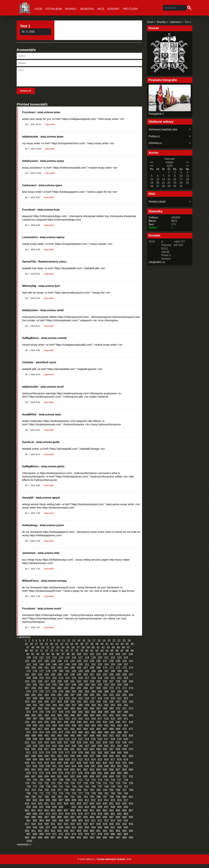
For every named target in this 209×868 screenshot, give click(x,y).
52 (53, 651)
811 (87, 804)
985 (40, 841)
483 (100, 736)
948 (119, 831)
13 (74, 644)
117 (80, 661)
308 (35, 702)
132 (73, 665)
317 (93, 702)
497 (85, 740)
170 (105, 672)
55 (68, 651)
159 (34, 672)
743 (74, 790)
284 (93, 695)
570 (131, 753)
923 (66, 828)
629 (85, 767)
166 (79, 672)
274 (28, 695)
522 (34, 746)
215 (74, 682)
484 (106, 736)
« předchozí (24, 641)
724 (60, 787)
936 (42, 831)
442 (48, 729)
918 (34, 828)
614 (93, 763)
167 (85, 672)
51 (48, 651)
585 (119, 757)
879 (100, 818)
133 (79, 665)
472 (28, 736)
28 (41, 648)
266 (85, 692)
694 (79, 780)
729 (92, 787)
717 (119, 784)
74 (57, 655)
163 (60, 672)
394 (60, 719)
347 (74, 709)
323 (27, 706)
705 (42, 784)
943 (87, 831)
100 (79, 658)
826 (79, 807)
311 (54, 702)
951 (34, 835)
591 (53, 760)
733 (118, 787)
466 (99, 733)
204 (111, 678)
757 (60, 794)
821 (47, 807)
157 (126, 668)
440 (35, 729)
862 (99, 814)
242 (35, 689)
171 (111, 672)
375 (42, 716)
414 (80, 723)
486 (119, 736)
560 (66, 753)
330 (73, 706)
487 (126, 736)
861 (92, 814)
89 (132, 655)
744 (80, 790)
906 (61, 824)
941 (74, 831)
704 (35, 784)
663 (92, 774)
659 (66, 774)
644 (74, 770)
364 (79, 712)
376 (48, 716)
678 (80, 777)
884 (27, 821)
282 (80, 695)
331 (79, 706)
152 (93, 668)
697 (99, 780)
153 (100, 668)
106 (118, 658)
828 (92, 807)
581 (93, 757)
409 (48, 723)
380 (74, 716)
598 (99, 760)
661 (79, 774)
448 (87, 729)
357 (34, 712)
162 (53, 672)
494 (66, 740)
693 (73, 780)
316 (87, 702)
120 (100, 661)
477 (61, 736)
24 (129, 644)
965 (125, 835)
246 (61, 689)
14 (79, 644)
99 (73, 658)
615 (100, 763)
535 (118, 746)
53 (58, 651)
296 (66, 699)
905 (54, 824)
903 (42, 824)
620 (27, 767)
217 (87, 682)
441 (42, 729)
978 (100, 838)
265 (79, 692)
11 (64, 644)
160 (40, 672)
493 (60, 740)
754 (40, 794)
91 (33, 658)
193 (40, 678)
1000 (29, 845)
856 (60, 814)
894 (92, 821)
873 (61, 818)
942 (80, 831)
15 (84, 644)
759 (73, 794)
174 (131, 672)
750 (119, 790)
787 (40, 801)
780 (100, 797)
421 (126, 723)
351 (100, 709)
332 (85, 706)
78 (77, 655)
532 (99, 746)
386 (113, 716)
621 (34, 767)
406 (28, 723)
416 (93, 723)
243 (42, 689)
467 (105, 733)
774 (61, 797)
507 (42, 743)
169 (99, 672)
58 (83, 651)
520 (126, 743)
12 (69, 644)
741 (61, 790)
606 (42, 763)
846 (100, 811)
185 (93, 675)
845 (93, 811)
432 (92, 726)
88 (127, 655)
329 (66, 706)
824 (66, 807)
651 (119, 770)
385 (106, 716)
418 (106, 723)
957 (73, 835)
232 (79, 685)
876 (80, 818)
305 (125, 699)
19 (104, 644)
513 (80, 743)
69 (31, 655)
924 (73, 828)
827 (85, 807)
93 (43, 658)
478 (68, 736)
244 (48, 689)
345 (61, 709)
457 (40, 733)
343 (48, 709)
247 (68, 689)
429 (73, 726)
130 (60, 665)
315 (80, 702)
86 (117, 655)
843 (80, 811)
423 (34, 726)
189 (119, 675)
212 (54, 682)
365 (85, 712)
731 (105, 787)
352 (106, 709)
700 (118, 780)
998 (125, 841)
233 (85, 685)
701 (125, 780)
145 (48, 668)
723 (53, 787)
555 (34, 753)
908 (74, 824)
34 (72, 648)
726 (73, 787)
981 (119, 838)
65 (118, 651)
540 (42, 750)
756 (53, 794)
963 (111, 835)
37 (87, 648)
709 (68, 784)
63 (108, 651)
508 (48, 743)
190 (126, 675)
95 (53, 658)
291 (34, 699)
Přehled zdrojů (157, 202)
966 (131, 835)
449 (93, 729)
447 (80, 729)
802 (28, 804)
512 (74, 743)
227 (47, 685)
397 (79, 719)
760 (79, 794)
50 (43, 651)
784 (126, 797)
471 (131, 733)
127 (40, 665)
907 (68, 824)
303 (111, 699)
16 (89, 644)
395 (66, 719)
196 (60, 678)
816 (119, 804)
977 (93, 838)
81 (92, 655)
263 (66, 692)
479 (74, 736)
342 (42, 709)
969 (42, 838)
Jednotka (87, 9)
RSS (129, 863)
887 (47, 821)
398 (85, 719)
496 (79, 740)
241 (28, 689)
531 (92, 746)
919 (40, 828)
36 (82, 648)
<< (152, 162)
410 (54, 723)
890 (66, 821)
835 (28, 811)
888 (53, 821)
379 (68, 716)
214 (68, 682)
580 (87, 757)
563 (85, 753)
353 (113, 709)
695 (85, 780)
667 (118, 774)
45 (127, 648)
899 (125, 821)
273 (131, 692)
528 (73, 746)
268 (99, 692)
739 (48, 790)
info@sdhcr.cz (157, 262)
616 (106, 763)
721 (40, 787)
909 (80, 824)
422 (27, 726)
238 (118, 685)
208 (28, 682)
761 (85, 794)
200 (85, 678)
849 (119, 811)
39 (97, 648)
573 (42, 757)
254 (113, 689)
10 (59, 644)
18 (99, 644)
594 (73, 760)
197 (66, 678)
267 (92, 692)
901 (28, 824)
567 (111, 753)
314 (74, 702)
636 (131, 767)
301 (99, 699)
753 (34, 794)
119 (93, 661)
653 (27, 774)
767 (125, 794)
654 (34, 774)
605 (35, 763)
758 (66, 794)
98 (68, 658)
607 (48, 763)
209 (35, 682)
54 (63, 651)
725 (66, 787)
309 (42, 702)
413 (74, 723)
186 (100, 675)
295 (60, 699)
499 (99, 740)
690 (53, 780)
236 (105, 685)
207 (131, 678)
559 (60, 753)
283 (87, 695)
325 (40, 706)
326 (47, 706)
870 (42, 818)
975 (80, 838)
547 (87, 750)
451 (106, 729)
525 (53, 746)
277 (48, 695)
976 (87, 838)
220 (106, 682)
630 (92, 767)
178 (48, 675)
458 (47, 733)
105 (111, 658)
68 (26, 655)
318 (100, 702)
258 (34, 692)
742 (68, 790)
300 (92, 699)
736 (28, 790)
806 (54, 804)
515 (93, 743)
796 (99, 801)
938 (54, 831)
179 (54, 675)
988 (60, 841)
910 (87, 824)
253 (106, 689)
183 (80, 675)
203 (105, 678)
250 (87, 689)
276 (42, 695)
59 (88, 651)
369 (111, 712)
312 (61, 702)
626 (66, 767)
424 (40, 726)
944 (93, 831)
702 (131, 780)
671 (35, 777)
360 (53, 712)
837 (42, 811)
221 (113, 682)
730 (99, 787)
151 (87, 668)
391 (40, 719)
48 (33, 651)
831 (111, 807)
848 (113, 811)
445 (68, 729)
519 (119, 743)
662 (85, 774)
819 (34, 807)
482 (93, 736)
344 (54, 709)
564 (92, 753)
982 (126, 838)
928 (99, 828)
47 (28, 651)
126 (34, 665)
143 (35, 668)
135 (92, 665)
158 (27, 672)
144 (42, 668)
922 (60, 828)
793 (79, 801)
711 (80, 784)
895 (99, 821)
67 (129, 651)
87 (122, 655)
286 (106, 695)
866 (125, 814)
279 (61, 695)
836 (35, 811)
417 (100, 723)
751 (126, 790)
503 (125, 740)
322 (126, 702)
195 (53, 678)
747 (100, 790)
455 (27, 733)
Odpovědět (50, 128)
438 (131, 726)
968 (35, 838)
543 (61, 750)
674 (54, 777)
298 (79, 699)
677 (74, 777)
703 (28, 784)
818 (27, 807)
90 (28, 658)
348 (80, 709)
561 (73, 753)
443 (54, 729)
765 (111, 794)
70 (36, 655)
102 (92, 658)
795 (92, 801)
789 (53, 801)
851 (27, 814)
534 (111, 746)
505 (28, 743)
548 (93, 750)
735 (131, 787)
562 (79, 753)
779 (93, 797)
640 (48, 770)
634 (118, 767)
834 (131, 807)
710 (74, 784)
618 (119, 763)
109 (28, 661)
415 (87, 723)
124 (126, 661)
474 (42, 736)
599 (105, 760)
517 (106, 743)
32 (62, 648)
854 (47, 814)
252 (100, 689)
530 (85, 746)
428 (66, 726)
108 (131, 658)
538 (28, 750)
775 (68, 797)
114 (61, 661)
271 (118, 692)
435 (111, 726)
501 (111, 740)
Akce (101, 9)
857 (66, 814)
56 (73, 651)
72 (47, 655)
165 (73, 672)
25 (26, 648)
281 (74, 695)
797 (105, 801)
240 (131, 685)
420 (119, 723)
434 (105, 726)
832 (118, 807)
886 (40, 821)
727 (79, 787)
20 (109, 644)
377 (54, 716)
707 (54, 784)
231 (73, 685)
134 (85, 665)
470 (125, 733)
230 (66, 685)
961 (99, 835)
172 (118, 672)
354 (119, 709)
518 (113, 743)
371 (125, 712)
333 (92, 706)
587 (27, 760)
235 (99, 685)
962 (105, 835)
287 (113, 695)
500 (105, 740)
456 (34, 733)
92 (38, 658)
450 (100, 729)
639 (42, 770)
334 (99, 706)
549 (100, 750)
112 (48, 661)
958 (79, 835)
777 (80, 797)
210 (42, 682)
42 (112, 648)
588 (34, 760)
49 (38, 651)
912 (100, 824)
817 (126, 804)
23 (124, 644)
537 (131, 746)
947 (113, 831)
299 (85, 699)
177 (42, 675)
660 (73, 774)
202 (99, 678)
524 (47, 746)
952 (40, 835)
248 (74, 689)
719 (27, 787)
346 (68, 709)
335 (105, 706)
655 (40, 774)
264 (73, 692)
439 (28, 729)
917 (27, 828)
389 (27, 719)
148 (68, 668)
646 (87, 770)
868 (28, 818)
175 (28, 675)
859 (79, 814)
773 (54, 797)
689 (47, 780)
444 (61, 729)
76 (67, 655)
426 (53, 726)
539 (35, 750)
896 (105, 821)
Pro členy (130, 9)
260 (47, 692)
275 (35, 695)
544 (68, 750)
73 (52, 655)
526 (60, 746)
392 (47, 719)
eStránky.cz (155, 143)
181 (68, 675)
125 (27, 665)
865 (118, 814)
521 (27, 746)
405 (131, 719)
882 (119, 818)
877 (87, 818)
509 (54, 743)
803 (35, 804)
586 (126, 757)
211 (48, 682)
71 (41, 655)
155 (113, 668)
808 (68, 804)
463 (79, 733)
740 (54, 790)
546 (80, 750)
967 (28, 838)
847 (106, 811)
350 (93, 709)
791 (66, 801)
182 (74, 675)
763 (99, 794)
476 (54, 736)
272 (125, 692)
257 (27, 692)
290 (27, 699)
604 (28, 763)
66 (123, 651)
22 (119, 644)
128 (47, 665)
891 (73, 821)
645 (80, 770)
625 (60, 767)
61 (98, 651)
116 (74, 661)
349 (87, 709)
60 (93, 651)
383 (93, 716)
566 (105, 753)
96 (58, 658)
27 (36, 648)
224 (27, 685)
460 (60, 733)
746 (93, 790)
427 (60, 726)
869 (35, 818)
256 (126, 689)
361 (60, 712)
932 (125, 828)
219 (100, 682)
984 (34, 841)
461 (66, 733)
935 (35, 831)
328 (60, 706)
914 (113, 824)
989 (66, 841)
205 (118, 678)
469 (118, 733)
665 (105, 774)
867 (131, 814)
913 (106, 824)
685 (126, 777)
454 (126, 729)
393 (53, 719)
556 (40, 753)
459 (53, 733)
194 (47, 678)
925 (79, 828)
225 (34, 685)
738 (42, 790)
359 (47, 712)
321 (119, 702)
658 (60, 774)
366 (92, 712)
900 (131, 821)
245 (54, 689)
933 (131, 828)
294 (53, 699)
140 (125, 665)
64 (113, 651)
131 (66, 665)
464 (85, 733)
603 (131, 760)
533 (105, 746)
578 (74, 757)
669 (131, 774)
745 (87, 790)
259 (40, 692)
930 (111, 828)
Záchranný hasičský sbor (163, 129)
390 (34, 719)
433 (99, 726)
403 (118, 719)
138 (111, 665)
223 (126, 682)
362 (66, 712)
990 (73, 841)
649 (106, 770)
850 (126, 811)
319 (106, 702)
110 (35, 661)
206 (125, 678)
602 (125, 760)
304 (118, 699)
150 (80, 668)
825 (73, 807)
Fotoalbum (54, 9)
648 (100, 770)
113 (54, 661)
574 (48, 757)
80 (87, 655)
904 (48, 824)
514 (87, 743)
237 (111, 685)
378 (61, 716)
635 (125, 767)
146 (54, 668)
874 (68, 818)
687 (34, 780)
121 (106, 661)
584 (113, 757)
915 (119, 824)
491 (47, 740)
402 (111, 719)
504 (131, 740)
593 (66, 760)
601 (118, 760)
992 (85, 841)
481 (87, 736)
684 (119, 777)
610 (68, 763)
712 (87, 784)
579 (80, 757)
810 (80, 804)
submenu (175, 22)
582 (100, 757)
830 (105, 807)
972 (61, 838)
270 (111, 692)
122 (113, 661)
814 (106, 804)
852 (34, 814)
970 (48, 838)
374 (35, 716)
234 (92, 685)
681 (100, 777)
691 (60, 780)
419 (113, 723)
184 (87, 675)
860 (85, 814)
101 (85, 658)
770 (35, 797)
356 (27, 712)
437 (125, 726)
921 (53, 828)
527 (66, 746)
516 (100, 743)
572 (35, 757)
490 (40, 740)
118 (87, 661)
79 (82, 655)
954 (53, 835)
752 (27, 794)
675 (61, 777)
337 (118, 706)
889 (60, 821)
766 (118, 794)
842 (74, 811)
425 (47, 726)
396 (73, 719)
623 (47, 767)
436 (118, 726)
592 (60, 760)
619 (126, 763)
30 (52, 648)
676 (68, 777)
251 (93, 689)
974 (74, 838)
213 (61, 682)
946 (106, 831)
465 (92, 733)
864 (111, 814)
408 (42, 723)
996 (111, 841)
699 (111, 780)
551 (113, 750)
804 (42, 804)
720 (34, 787)
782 (113, 797)
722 (47, 787)
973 (68, 838)
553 (126, 750)
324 (34, 706)
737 (35, 790)
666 (111, 774)
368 (105, 712)
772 (48, 797)
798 (111, 801)
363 (73, 712)
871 (48, 818)
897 (111, 821)
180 (61, 675)
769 (28, 797)
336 (111, 706)
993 (92, 841)
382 (87, 716)
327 (53, 706)
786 (34, 801)
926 (85, 828)
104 (105, 658)
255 (119, 689)
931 (118, 828)
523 (40, 746)
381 (80, 716)
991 (79, 841)
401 (105, 719)
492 (53, 740)
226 (40, 685)
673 (48, 777)
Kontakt (114, 9)
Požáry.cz (154, 136)
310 (48, 702)
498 (92, 740)
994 (99, 841)
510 (61, 743)
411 (61, 723)
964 (118, 835)
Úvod (38, 9)
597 (92, 760)
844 (87, 811)
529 (79, 746)
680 (93, 777)
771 (42, 797)
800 (125, 801)
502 (118, 740)
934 (28, 831)
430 (79, 726)
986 (47, 841)
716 (113, 784)
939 (61, 831)
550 (106, 750)
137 (105, 665)
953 (47, 835)
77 (72, 655)
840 (61, 811)
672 (42, 777)
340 (28, 709)
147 (61, 668)
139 (118, 665)
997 (118, 841)
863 (105, 814)
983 (27, 841)
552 (119, 750)
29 (47, 648)
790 (60, 801)
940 (68, 831)
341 (35, 709)
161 (47, 672)
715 (106, 784)
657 (53, 774)
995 (105, 841)
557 (47, 753)
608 (54, 763)
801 (131, 801)
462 (73, 733)
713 (93, 784)
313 (68, 702)
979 (106, 838)
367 (99, 712)
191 (27, 678)
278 (54, 695)
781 (106, 797)
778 (87, 797)
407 (35, 723)
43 (117, 648)
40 (102, 648)
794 (85, 801)
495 (73, 740)
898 (118, 821)
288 (119, 695)
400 (99, 719)
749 (113, 790)
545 (74, 750)
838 (48, 811)
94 (48, 658)
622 (40, 767)
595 (79, 760)
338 (125, 706)
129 (53, 665)
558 (53, 753)
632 (105, 767)
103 (98, 658)
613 (87, 763)
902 (35, 824)
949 (126, 831)
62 (103, 651)
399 (92, 719)
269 (105, 692)
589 (40, 760)
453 (119, 729)
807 (61, 804)
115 (68, 661)
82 (97, 655)
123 (119, 661)
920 (47, 828)
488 (27, 740)
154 (106, 668)
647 (93, 770)
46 (132, 648)
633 (111, 767)
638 (35, 770)
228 (53, 685)
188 (113, 675)
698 (105, 780)
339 (131, 706)
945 (100, 831)
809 (74, 804)
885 (34, 821)
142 (28, 668)
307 (28, 702)
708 (61, 784)
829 (99, 807)
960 (92, 835)
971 (54, 838)
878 (93, 818)
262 (60, 692)
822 (53, 807)
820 (40, 807)
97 (63, 658)
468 (111, 733)
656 (47, 774)
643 (68, 770)
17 (94, 644)
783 (119, 797)
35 (77, 648)
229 (60, 685)
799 (118, 801)
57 (78, 651)
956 (66, 835)
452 (113, 729)
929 (105, 828)
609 (61, 763)
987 (53, 841)
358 (40, 712)
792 (73, 801)
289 (126, 695)
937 (48, 831)
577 (68, 757)
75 (62, 655)
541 (48, 750)
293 (47, 699)
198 (73, 678)
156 (119, 668)
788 (47, 801)
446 (74, 729)
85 (112, 655)
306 (131, 699)
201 (92, 678)
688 (40, 780)
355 (126, 709)
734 (125, 787)
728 (85, 787)
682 (106, 777)
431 (85, 726)
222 (119, 682)
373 (28, 716)
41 (107, 648)
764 (105, 794)
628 (79, 767)
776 (74, 797)
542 (54, 750)
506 (35, 743)
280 (68, 695)
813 (100, 804)
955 (60, 835)
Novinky (71, 9)
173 (125, 672)
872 (54, 818)
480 (80, 736)
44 (122, 648)
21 (114, 644)
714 (100, 784)
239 (125, 685)
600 (111, 760)
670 (28, 777)
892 (79, 821)
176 (35, 675)
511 (68, 743)
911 (93, 824)
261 (53, 692)
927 (92, 828)
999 (131, 841)
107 (124, 658)
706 (48, 784)
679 (87, 777)
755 (47, 794)
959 (85, 835)
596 (85, 760)
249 (80, 689)
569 (125, 753)
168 (92, 672)
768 (131, 794)
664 (99, 774)
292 (40, 699)
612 (80, 763)
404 (125, 719)
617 (113, 763)
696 (92, 780)
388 (126, 716)
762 (92, 794)
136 (99, 665)
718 (126, 784)
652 (126, 770)
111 (42, 661)
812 (93, 804)
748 (106, 790)
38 (92, 648)
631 (99, 767)
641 (54, 770)
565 (99, 753)
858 (73, 814)
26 (31, 648)
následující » (24, 848)
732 (111, 787)
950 (27, 835)
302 (105, 699)
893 (85, 821)
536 (125, 746)
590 (47, 760)
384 (100, 716)
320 (113, 702)
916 (126, 824)
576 (61, 757)
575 (54, 757)
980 (113, 838)
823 (60, 807)
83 (102, 655)
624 (53, 767)
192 (34, 678)
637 (28, 770)
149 (74, 668)
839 (54, 811)
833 (125, 807)
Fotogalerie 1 (156, 114)
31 (57, 648)
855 (53, 814)
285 (100, 695)
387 (119, 716)
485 (113, 736)
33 (67, 648)
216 (80, 682)
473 (35, 736)
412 (68, 723)
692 (66, 780)
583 (106, 757)
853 (40, 814)
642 (61, 770)
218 (93, 682)
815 (113, 804)
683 (113, 777)
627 (73, 767)
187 (106, 675)
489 (34, 740)
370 (118, 712)
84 (107, 655)
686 (27, 780)
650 (113, 770)
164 (66, 672)
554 (27, 753)
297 (73, 699)
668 (125, 774)
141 (131, 665)
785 (27, 801)
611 (74, 763)
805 (48, 804)
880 (106, 818)
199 (79, 678)
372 (131, 712)
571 (28, 757)
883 (126, 818)
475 (48, 736)
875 (74, 818)
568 (118, 753)
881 (113, 818)
